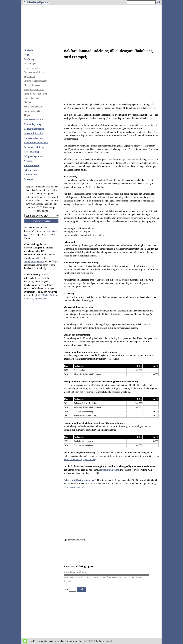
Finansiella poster (32, 85)
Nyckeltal (29, 161)
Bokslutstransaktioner (34, 72)
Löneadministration (34, 133)
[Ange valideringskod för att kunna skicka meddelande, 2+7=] (73, 589)
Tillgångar (29, 115)
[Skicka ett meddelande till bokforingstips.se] (81, 589)
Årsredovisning (31, 152)
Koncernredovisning (34, 138)
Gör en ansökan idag (74, 487)
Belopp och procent (33, 156)
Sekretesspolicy (31, 170)
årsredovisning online (34, 261)
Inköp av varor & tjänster (35, 94)
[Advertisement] (91, 25)
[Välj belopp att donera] (41, 216)
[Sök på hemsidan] (159, 2)
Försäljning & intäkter (34, 89)
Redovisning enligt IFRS (36, 143)
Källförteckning (32, 165)
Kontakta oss (30, 175)
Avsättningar (30, 64)
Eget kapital (29, 77)
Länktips (28, 179)
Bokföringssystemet (33, 68)
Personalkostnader (32, 98)
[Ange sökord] (141, 2)
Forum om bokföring (34, 147)
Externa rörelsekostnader (35, 81)
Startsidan (29, 50)
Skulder (27, 102)
